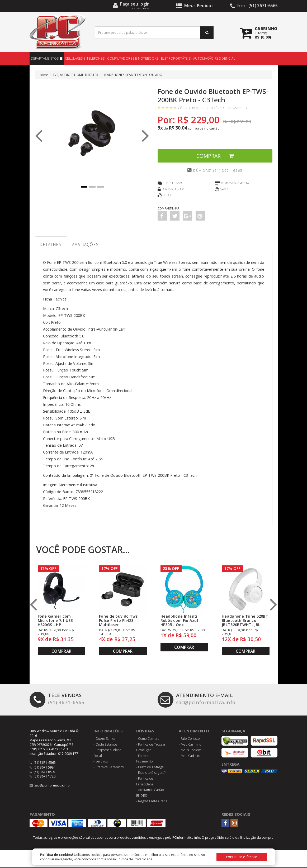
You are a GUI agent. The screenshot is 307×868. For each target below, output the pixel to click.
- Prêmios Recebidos (109, 768)
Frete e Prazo (171, 183)
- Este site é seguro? (151, 773)
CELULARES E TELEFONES (85, 58)
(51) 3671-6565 (57, 700)
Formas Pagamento (232, 183)
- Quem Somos (105, 739)
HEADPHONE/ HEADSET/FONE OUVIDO (133, 75)
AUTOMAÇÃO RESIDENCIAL (214, 58)
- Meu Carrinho (190, 745)
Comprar (215, 156)
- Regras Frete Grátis (152, 802)
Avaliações (87, 245)
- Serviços (101, 762)
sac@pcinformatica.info (198, 700)
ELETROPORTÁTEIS (176, 58)
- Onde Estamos (105, 745)
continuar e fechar (242, 857)
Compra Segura (171, 189)
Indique (166, 195)
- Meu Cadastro (190, 756)
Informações (108, 731)
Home (44, 75)
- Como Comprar (148, 739)
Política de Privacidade (135, 859)
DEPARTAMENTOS (47, 58)
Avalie (222, 189)
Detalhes (51, 245)
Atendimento (194, 731)
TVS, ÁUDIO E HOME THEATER (76, 75)
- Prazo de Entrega (150, 768)
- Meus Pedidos (190, 750)
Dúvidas (145, 731)
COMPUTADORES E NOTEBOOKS (133, 58)
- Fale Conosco (189, 739)
